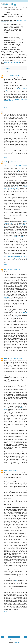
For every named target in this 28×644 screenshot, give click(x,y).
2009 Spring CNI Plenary (20, 237)
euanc (6, 76)
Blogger (17, 642)
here (16, 580)
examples (25, 312)
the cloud (15, 317)
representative (8, 297)
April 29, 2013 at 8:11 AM (16, 359)
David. (6, 162)
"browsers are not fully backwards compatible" (16, 166)
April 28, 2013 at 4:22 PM (14, 269)
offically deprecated (18, 170)
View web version (14, 640)
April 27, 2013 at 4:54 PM (14, 76)
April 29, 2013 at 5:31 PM (14, 471)
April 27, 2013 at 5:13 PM (14, 112)
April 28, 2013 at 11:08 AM (16, 162)
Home (14, 637)
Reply (6, 107)
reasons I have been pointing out (11, 62)
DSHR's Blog (8, 4)
